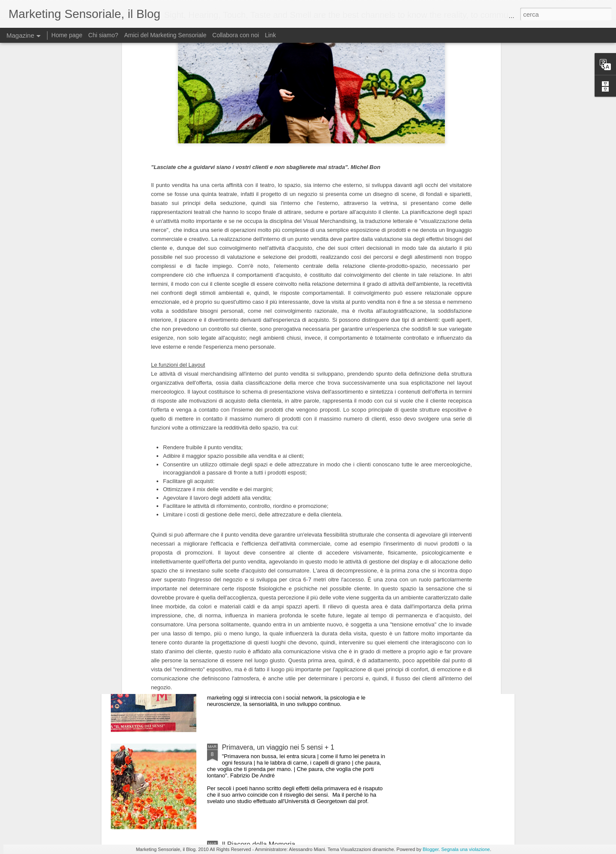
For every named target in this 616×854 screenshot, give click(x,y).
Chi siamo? (103, 35)
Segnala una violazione (465, 849)
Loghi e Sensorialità (252, 553)
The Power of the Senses (261, 456)
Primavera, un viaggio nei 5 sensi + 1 (278, 747)
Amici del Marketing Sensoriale (165, 35)
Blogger (431, 849)
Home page (67, 35)
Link (270, 35)
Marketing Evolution (252, 650)
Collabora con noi (235, 35)
